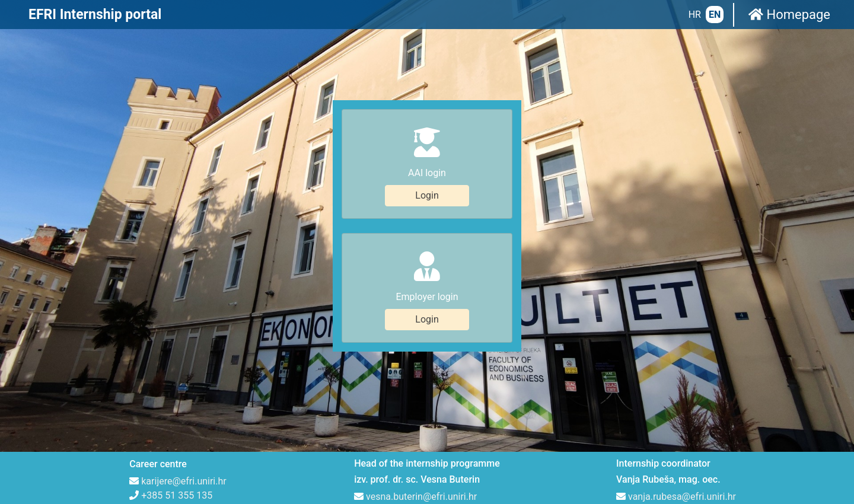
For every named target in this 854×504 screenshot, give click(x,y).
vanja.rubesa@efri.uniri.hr (682, 420)
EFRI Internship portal (95, 15)
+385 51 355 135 (177, 418)
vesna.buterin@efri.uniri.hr (421, 420)
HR (695, 15)
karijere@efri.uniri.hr (184, 404)
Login (427, 157)
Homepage (789, 15)
